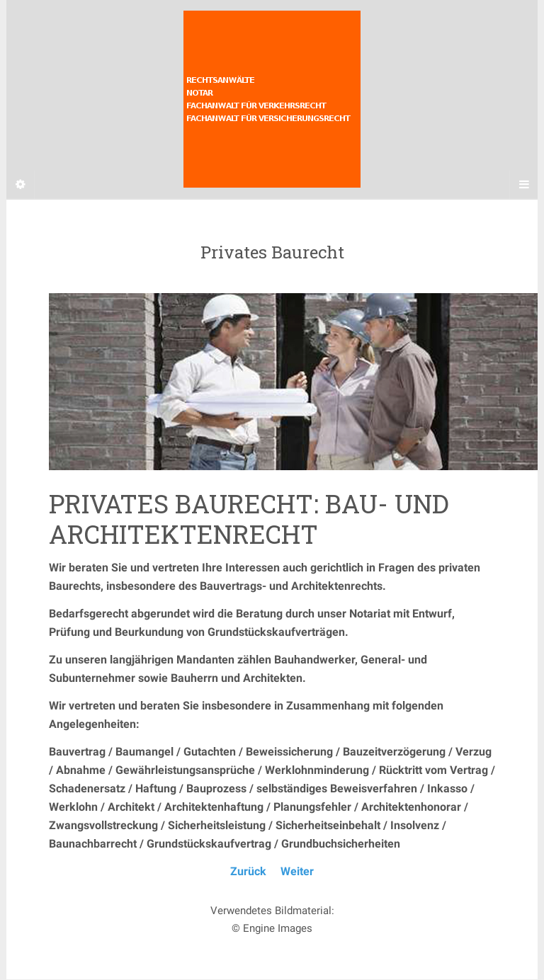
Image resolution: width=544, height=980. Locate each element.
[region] (272, 382)
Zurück (248, 871)
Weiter (297, 871)
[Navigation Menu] (523, 185)
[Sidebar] (21, 185)
